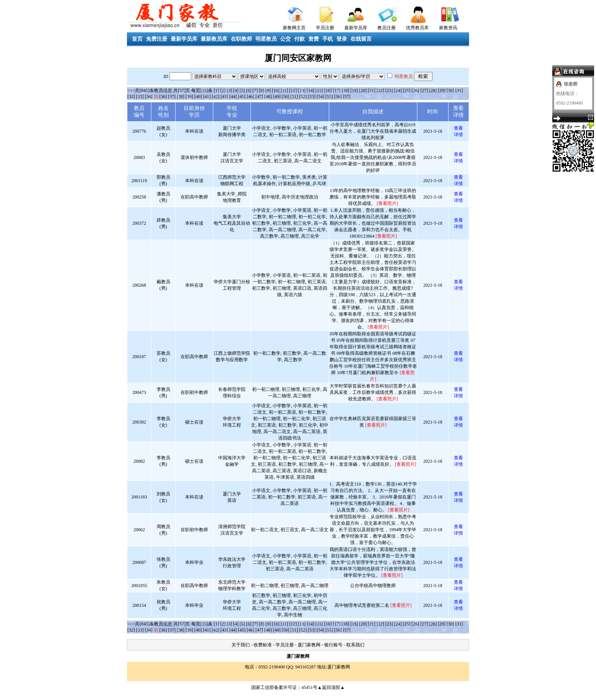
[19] (354, 90)
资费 (314, 39)
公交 (285, 39)
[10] (276, 90)
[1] (216, 90)
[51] (294, 97)
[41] (207, 97)
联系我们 (355, 645)
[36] (163, 97)
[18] (346, 90)
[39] (189, 97)
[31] (459, 90)
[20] (363, 90)
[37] (172, 97)
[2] (223, 90)
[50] (285, 97)
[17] (337, 90)
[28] (433, 90)
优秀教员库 (417, 28)
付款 (300, 39)
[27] (424, 90)
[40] (198, 97)
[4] (236, 90)
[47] (259, 97)
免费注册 (157, 39)
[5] (242, 90)
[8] (262, 90)
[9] (268, 90)
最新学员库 (356, 28)
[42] (216, 97)
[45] (242, 97)
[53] (312, 97)
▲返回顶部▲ (331, 687)
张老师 (571, 84)
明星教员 (266, 39)
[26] (415, 90)
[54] (320, 97)
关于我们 (241, 645)
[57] (347, 97)
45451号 (309, 687)
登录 (342, 39)
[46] (250, 97)
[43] (224, 97)
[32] (131, 97)
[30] (450, 90)
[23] (389, 90)
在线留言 (361, 39)
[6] (249, 90)
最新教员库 (214, 39)
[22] (380, 90)
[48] (268, 97)
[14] (311, 90)
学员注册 (325, 28)
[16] (328, 90)
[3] (229, 90)
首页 (137, 39)
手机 (328, 39)
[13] (302, 90)
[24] (398, 90)
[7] (255, 90)
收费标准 (263, 645)
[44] (233, 97)
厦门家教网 (309, 645)
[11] (284, 90)
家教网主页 (294, 28)
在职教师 (241, 39)
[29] (442, 90)
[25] (407, 90)
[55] (329, 97)
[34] (149, 97)
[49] (277, 97)
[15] (319, 90)
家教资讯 (448, 28)
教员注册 (387, 28)
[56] (338, 97)
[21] (372, 90)
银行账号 (333, 645)
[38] (181, 97)
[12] (293, 90)
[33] (140, 97)
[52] (303, 97)
